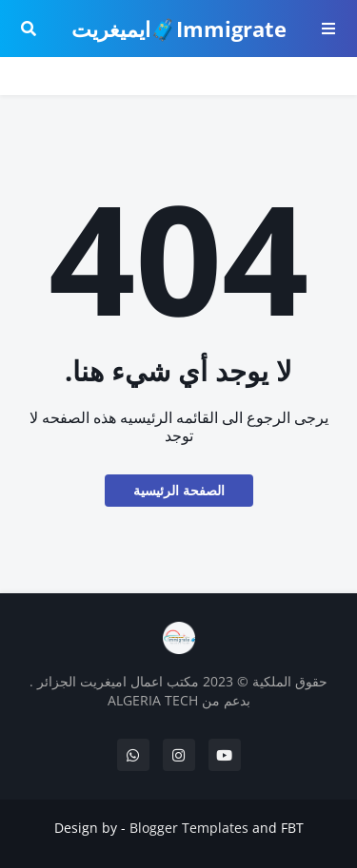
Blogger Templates (189, 828)
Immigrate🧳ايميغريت (179, 29)
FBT (292, 828)
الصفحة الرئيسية (179, 490)
